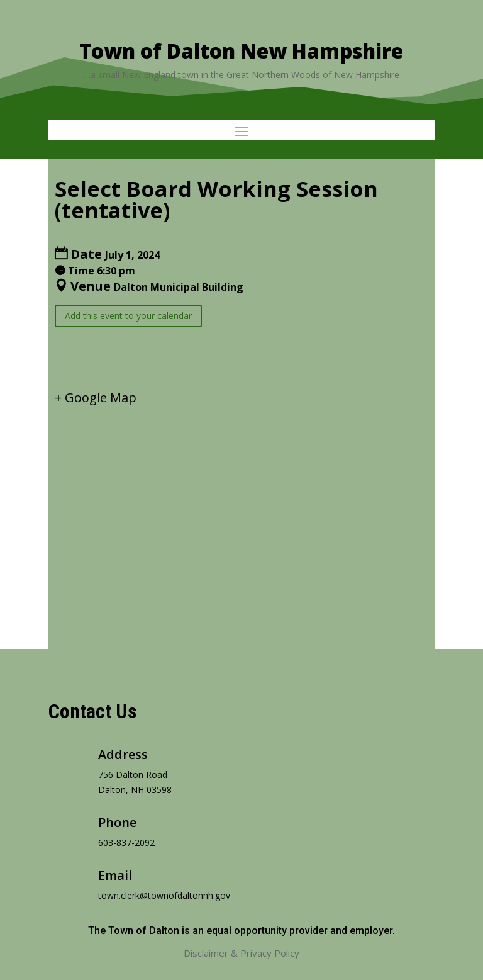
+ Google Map (96, 397)
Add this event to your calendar (128, 316)
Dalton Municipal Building (179, 287)
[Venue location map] (241, 516)
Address (123, 754)
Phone (117, 822)
